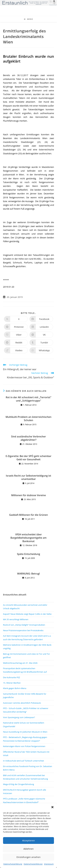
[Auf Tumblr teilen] (41, 342)
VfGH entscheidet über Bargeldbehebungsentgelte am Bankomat (28, 538)
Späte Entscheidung (29, 554)
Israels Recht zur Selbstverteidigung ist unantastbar (29, 477)
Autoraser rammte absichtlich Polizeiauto (22, 703)
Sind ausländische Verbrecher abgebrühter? (28, 438)
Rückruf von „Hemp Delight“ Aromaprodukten (24, 625)
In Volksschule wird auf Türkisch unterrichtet (23, 761)
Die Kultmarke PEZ (12, 677)
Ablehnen (28, 849)
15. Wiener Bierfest (12, 683)
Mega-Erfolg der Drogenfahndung (18, 784)
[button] (52, 807)
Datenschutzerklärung (13, 864)
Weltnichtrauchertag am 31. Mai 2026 (20, 663)
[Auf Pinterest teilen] (16, 327)
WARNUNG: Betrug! (28, 574)
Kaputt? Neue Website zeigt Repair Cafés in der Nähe (27, 614)
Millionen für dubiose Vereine (29, 495)
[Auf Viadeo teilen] (16, 350)
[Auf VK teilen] (41, 335)
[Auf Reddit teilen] (16, 342)
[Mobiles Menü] (29, 19)
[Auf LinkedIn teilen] (41, 327)
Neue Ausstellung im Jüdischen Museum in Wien (25, 732)
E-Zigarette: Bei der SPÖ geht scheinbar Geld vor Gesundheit (28, 458)
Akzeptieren (28, 840)
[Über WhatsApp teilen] (41, 350)
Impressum (49, 864)
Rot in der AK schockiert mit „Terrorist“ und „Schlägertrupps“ (29, 399)
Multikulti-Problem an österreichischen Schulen (29, 419)
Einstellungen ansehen (29, 857)
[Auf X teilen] (16, 319)
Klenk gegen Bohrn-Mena (15, 688)
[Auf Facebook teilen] (41, 319)
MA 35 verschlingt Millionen (16, 619)
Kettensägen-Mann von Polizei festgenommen (24, 746)
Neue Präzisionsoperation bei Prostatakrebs (23, 630)
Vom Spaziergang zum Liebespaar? (19, 717)
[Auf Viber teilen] (16, 335)
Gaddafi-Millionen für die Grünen (28, 515)
